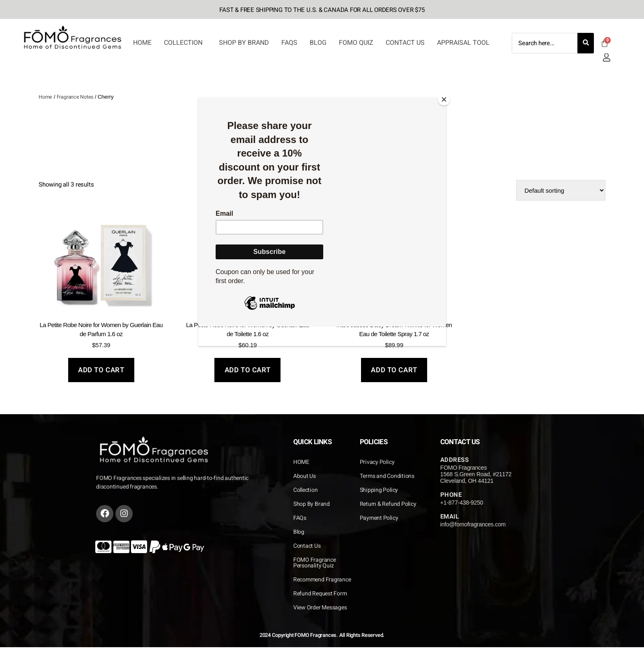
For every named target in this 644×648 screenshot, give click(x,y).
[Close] (444, 99)
